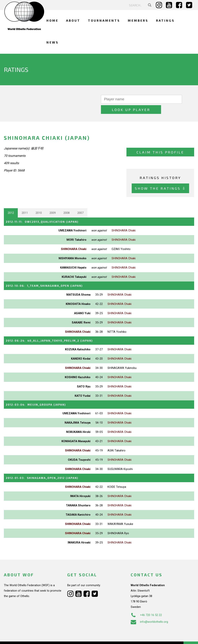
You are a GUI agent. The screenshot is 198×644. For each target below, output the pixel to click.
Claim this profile (160, 142)
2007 (80, 203)
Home (52, 20)
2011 (25, 203)
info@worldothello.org (149, 610)
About (73, 20)
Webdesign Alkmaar (28, 637)
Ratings (165, 20)
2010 (39, 203)
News (52, 42)
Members (138, 20)
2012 (11, 203)
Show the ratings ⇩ (160, 178)
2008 (67, 203)
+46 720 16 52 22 (146, 603)
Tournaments (104, 20)
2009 (53, 203)
